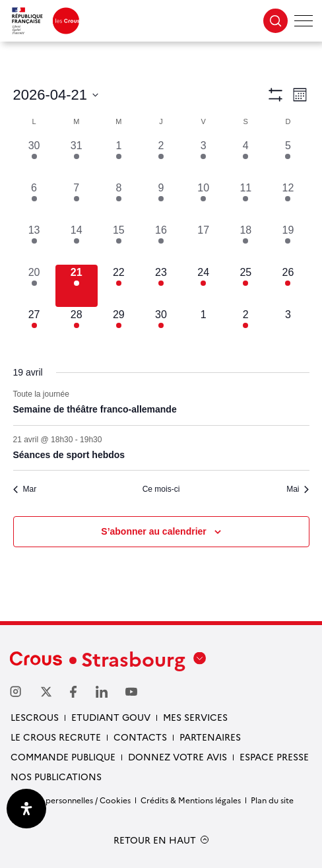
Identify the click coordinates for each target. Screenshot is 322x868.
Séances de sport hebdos (69, 455)
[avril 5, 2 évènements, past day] (288, 159)
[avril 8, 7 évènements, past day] (119, 201)
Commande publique (63, 756)
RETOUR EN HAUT (155, 840)
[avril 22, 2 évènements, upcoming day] (119, 286)
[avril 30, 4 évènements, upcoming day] (161, 328)
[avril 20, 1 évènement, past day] (34, 286)
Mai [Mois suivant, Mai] (298, 489)
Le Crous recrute (56, 737)
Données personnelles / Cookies (70, 800)
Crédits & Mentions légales (191, 800)
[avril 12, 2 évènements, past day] (288, 201)
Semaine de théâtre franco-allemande (95, 409)
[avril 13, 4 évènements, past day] (34, 244)
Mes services (195, 717)
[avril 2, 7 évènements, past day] (161, 159)
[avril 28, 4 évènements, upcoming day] (77, 328)
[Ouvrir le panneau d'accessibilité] (26, 809)
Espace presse (274, 756)
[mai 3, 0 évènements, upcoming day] (288, 328)
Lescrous (35, 717)
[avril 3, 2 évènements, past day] (203, 159)
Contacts (140, 737)
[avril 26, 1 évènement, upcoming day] (288, 286)
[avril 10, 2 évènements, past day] (203, 201)
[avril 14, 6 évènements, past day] (77, 244)
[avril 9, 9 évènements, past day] (161, 201)
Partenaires (210, 737)
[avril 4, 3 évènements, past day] (245, 159)
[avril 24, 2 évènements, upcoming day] (203, 286)
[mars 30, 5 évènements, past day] (34, 159)
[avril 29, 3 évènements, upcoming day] (119, 328)
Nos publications (56, 776)
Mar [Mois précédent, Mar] (25, 489)
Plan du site (272, 800)
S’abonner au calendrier (154, 531)
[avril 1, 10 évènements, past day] (119, 159)
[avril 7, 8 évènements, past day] (77, 201)
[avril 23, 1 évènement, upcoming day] (161, 286)
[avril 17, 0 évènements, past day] (203, 244)
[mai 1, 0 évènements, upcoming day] (203, 328)
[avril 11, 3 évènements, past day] (245, 201)
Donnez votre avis (177, 756)
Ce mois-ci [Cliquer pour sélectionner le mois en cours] (161, 489)
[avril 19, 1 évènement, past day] (288, 244)
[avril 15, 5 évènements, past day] (119, 244)
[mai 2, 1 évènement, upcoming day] (245, 328)
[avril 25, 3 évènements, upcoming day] (245, 286)
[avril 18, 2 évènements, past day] (245, 244)
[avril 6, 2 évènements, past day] (34, 201)
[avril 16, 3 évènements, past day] (161, 244)
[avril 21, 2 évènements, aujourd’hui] (77, 286)
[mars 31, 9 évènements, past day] (77, 159)
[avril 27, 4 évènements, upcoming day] (34, 328)
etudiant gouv (111, 717)
